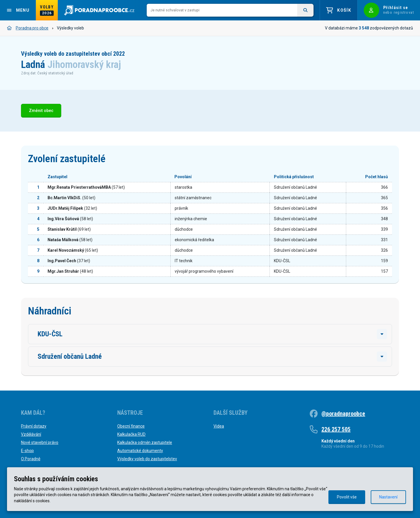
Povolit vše (347, 497)
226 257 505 (336, 429)
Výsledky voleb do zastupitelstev (147, 459)
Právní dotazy (34, 426)
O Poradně (31, 459)
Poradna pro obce (28, 28)
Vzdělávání (31, 434)
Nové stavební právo (40, 442)
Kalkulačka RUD (131, 434)
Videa (219, 426)
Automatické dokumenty (140, 451)
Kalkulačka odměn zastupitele (145, 442)
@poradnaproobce (343, 414)
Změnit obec (41, 111)
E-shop (27, 451)
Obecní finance (131, 426)
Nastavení (388, 497)
